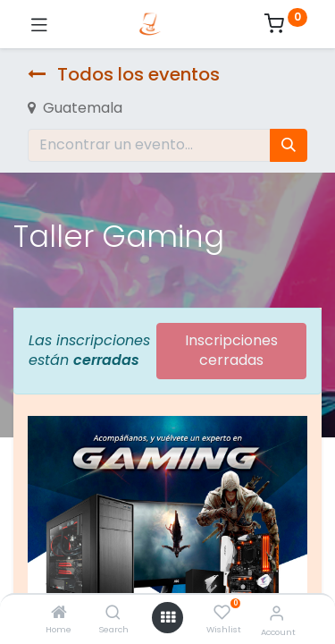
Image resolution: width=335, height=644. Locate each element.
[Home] (59, 613)
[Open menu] (168, 617)
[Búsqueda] (289, 145)
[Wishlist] (222, 613)
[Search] (113, 613)
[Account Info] (276, 613)
